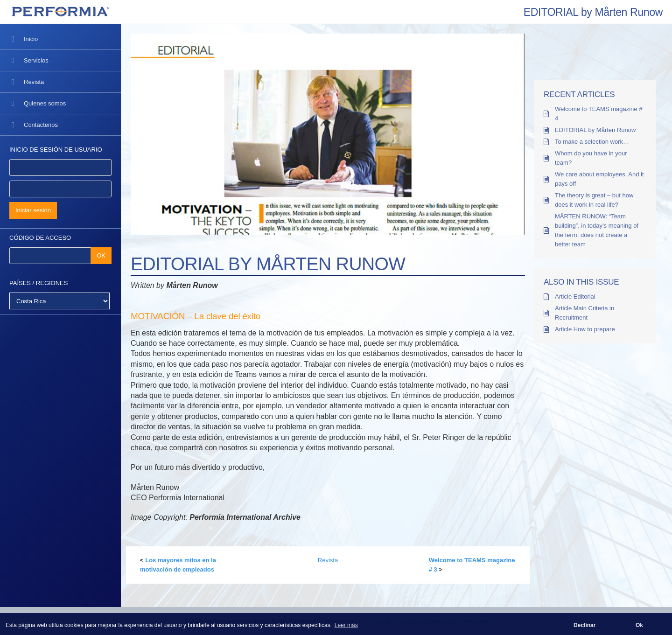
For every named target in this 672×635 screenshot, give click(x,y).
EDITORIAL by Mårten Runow (595, 130)
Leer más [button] (346, 625)
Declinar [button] (584, 625)
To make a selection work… (592, 142)
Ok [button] (639, 625)
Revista (328, 560)
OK (101, 255)
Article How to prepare (585, 329)
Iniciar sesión (33, 210)
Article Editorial (575, 297)
